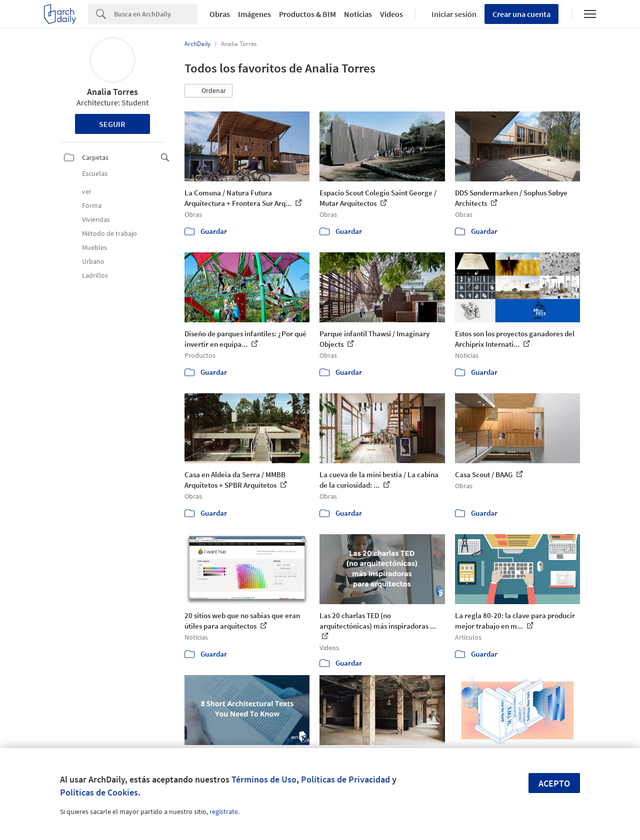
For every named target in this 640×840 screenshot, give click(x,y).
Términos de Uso (264, 779)
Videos (391, 14)
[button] (208, 91)
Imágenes (254, 14)
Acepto (554, 783)
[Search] (156, 14)
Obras (220, 14)
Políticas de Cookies (99, 792)
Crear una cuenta (521, 14)
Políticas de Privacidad (345, 779)
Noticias (358, 14)
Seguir (112, 124)
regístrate (224, 812)
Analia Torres (112, 92)
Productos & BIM (307, 14)
